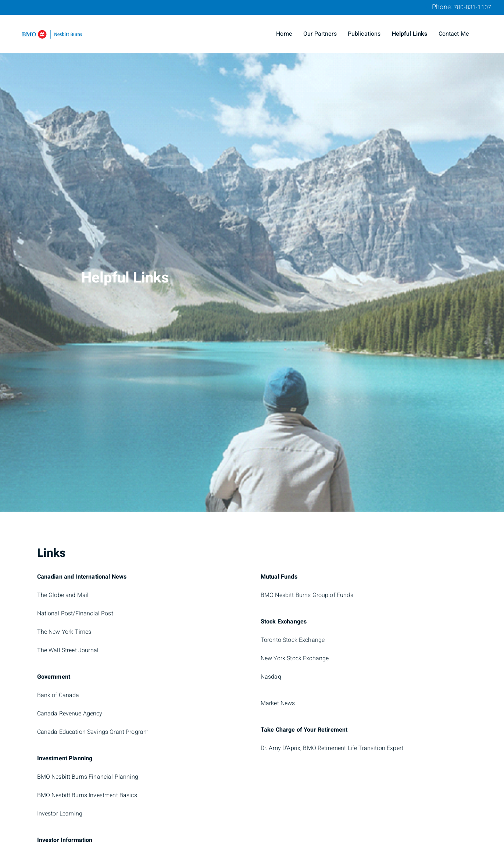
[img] (252, 256)
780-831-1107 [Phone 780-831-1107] (472, 7)
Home (284, 34)
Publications (364, 34)
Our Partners (320, 34)
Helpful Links (410, 34)
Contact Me (454, 34)
